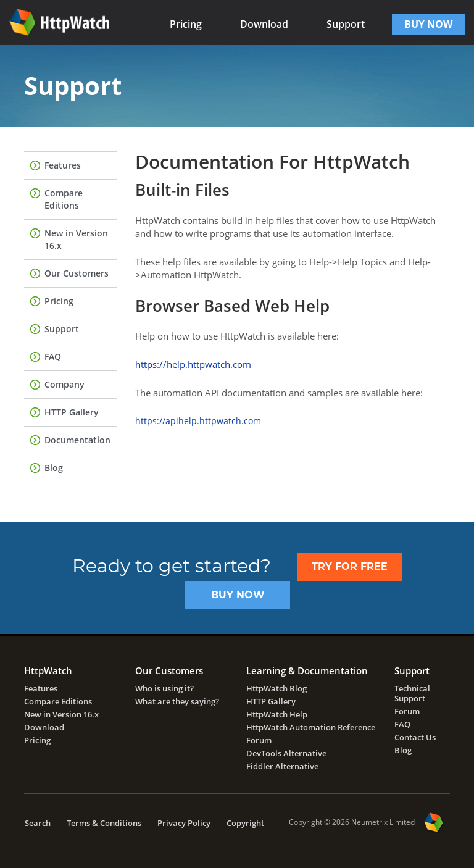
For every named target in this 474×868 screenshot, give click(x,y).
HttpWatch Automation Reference (311, 727)
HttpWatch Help (277, 714)
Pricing (186, 24)
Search (38, 823)
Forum (259, 740)
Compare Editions (64, 199)
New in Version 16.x (76, 239)
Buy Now (238, 595)
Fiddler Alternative (282, 766)
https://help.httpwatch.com (193, 364)
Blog (54, 468)
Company (64, 384)
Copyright (245, 823)
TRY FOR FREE (350, 566)
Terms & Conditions (104, 823)
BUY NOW (428, 24)
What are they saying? (177, 701)
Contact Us (415, 737)
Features (63, 165)
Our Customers (77, 273)
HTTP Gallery (72, 412)
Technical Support (412, 693)
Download (264, 24)
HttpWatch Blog (276, 688)
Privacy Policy (184, 823)
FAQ (53, 357)
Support (346, 24)
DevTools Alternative (286, 753)
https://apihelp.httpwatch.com (198, 421)
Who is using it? (164, 688)
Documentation (77, 440)
